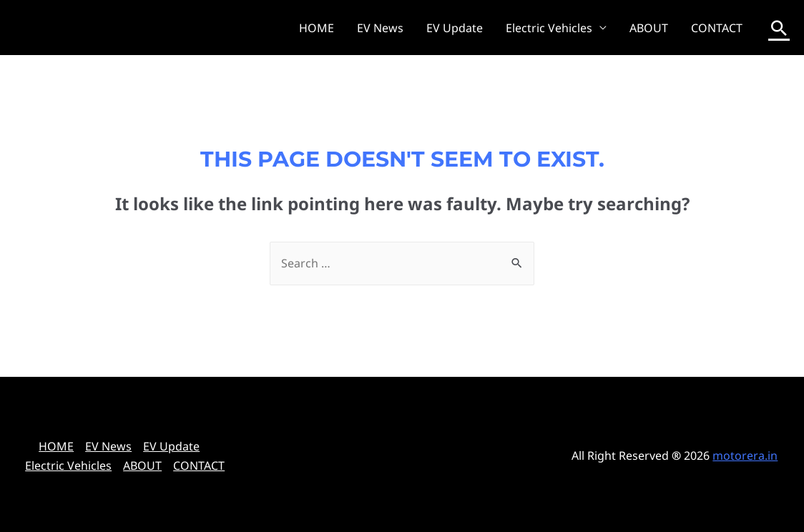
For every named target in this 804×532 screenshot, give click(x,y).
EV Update (455, 28)
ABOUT (649, 28)
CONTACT (717, 28)
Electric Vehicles (549, 28)
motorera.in (745, 455)
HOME (317, 28)
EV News (380, 28)
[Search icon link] (779, 28)
